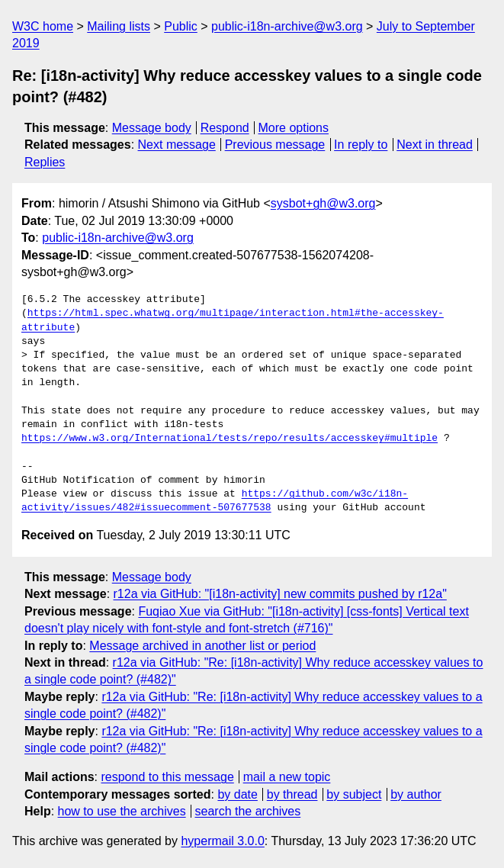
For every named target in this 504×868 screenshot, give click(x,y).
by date (237, 794)
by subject (354, 794)
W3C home (43, 26)
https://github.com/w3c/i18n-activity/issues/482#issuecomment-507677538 (215, 501)
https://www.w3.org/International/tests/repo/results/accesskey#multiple (230, 439)
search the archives (248, 811)
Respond (225, 128)
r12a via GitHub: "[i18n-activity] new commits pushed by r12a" (280, 594)
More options (294, 128)
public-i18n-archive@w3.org (287, 26)
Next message (177, 145)
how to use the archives (122, 811)
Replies (45, 162)
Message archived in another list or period (202, 646)
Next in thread (435, 145)
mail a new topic (287, 777)
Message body (152, 128)
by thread (292, 794)
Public (181, 26)
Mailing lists (119, 26)
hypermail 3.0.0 (222, 841)
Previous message (275, 145)
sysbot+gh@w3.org (323, 203)
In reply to (361, 145)
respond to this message (167, 777)
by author (416, 794)
